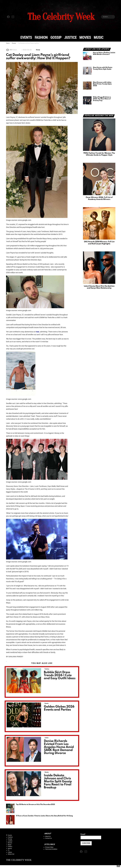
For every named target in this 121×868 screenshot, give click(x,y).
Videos (10, 852)
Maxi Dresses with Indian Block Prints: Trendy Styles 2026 (102, 84)
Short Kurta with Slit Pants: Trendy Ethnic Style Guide (103, 68)
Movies (85, 37)
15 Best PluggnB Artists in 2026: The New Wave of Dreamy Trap (102, 99)
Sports (10, 848)
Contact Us (48, 838)
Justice (70, 37)
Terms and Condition (51, 849)
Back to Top (120, 865)
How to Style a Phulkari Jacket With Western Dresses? (104, 54)
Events (26, 37)
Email (83, 834)
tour (38, 332)
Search (113, 17)
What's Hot (11, 854)
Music (99, 37)
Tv (9, 850)
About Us (48, 836)
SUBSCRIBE (86, 843)
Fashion (41, 37)
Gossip (56, 37)
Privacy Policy (49, 847)
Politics (10, 847)
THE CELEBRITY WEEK (19, 860)
